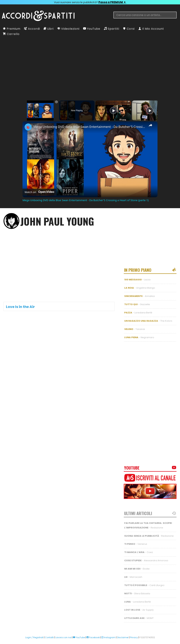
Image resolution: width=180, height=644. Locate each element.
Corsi (129, 29)
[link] (28, 127)
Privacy (134, 627)
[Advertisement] (90, 65)
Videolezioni (68, 29)
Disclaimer (123, 627)
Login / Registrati (34, 627)
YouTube (92, 29)
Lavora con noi (63, 627)
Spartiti (112, 29)
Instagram (108, 627)
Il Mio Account (151, 29)
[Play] (113, 110)
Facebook (93, 627)
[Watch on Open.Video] (39, 192)
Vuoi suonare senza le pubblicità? (90, 2)
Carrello (11, 34)
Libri (49, 29)
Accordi (32, 29)
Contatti (49, 627)
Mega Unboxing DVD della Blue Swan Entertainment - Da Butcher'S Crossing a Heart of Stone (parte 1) (89, 127)
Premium (12, 29)
